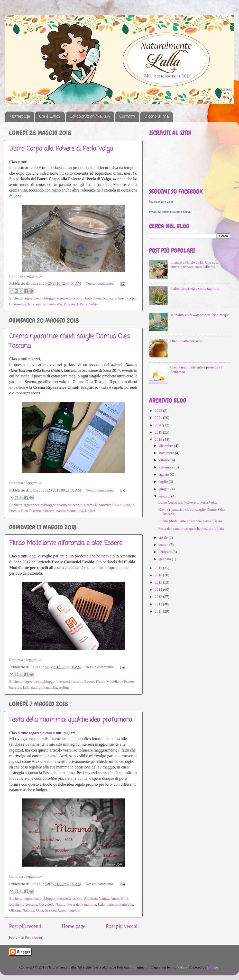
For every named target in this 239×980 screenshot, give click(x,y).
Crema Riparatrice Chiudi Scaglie (109, 505)
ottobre (165, 460)
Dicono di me (157, 117)
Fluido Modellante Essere (115, 682)
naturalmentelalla (49, 304)
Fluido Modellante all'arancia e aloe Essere (66, 543)
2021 (159, 418)
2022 (159, 411)
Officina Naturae (22, 910)
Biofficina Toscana (23, 904)
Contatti (127, 117)
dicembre (167, 446)
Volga (93, 304)
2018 (159, 439)
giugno (165, 489)
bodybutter (93, 298)
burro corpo (127, 298)
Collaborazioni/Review (90, 117)
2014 (159, 589)
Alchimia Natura (96, 898)
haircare (49, 511)
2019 (159, 432)
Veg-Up (74, 910)
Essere (89, 682)
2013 (159, 597)
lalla (31, 304)
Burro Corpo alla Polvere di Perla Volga (61, 149)
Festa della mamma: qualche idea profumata (71, 720)
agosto (165, 474)
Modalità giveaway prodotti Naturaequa (200, 315)
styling (64, 687)
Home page (73, 926)
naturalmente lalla (70, 511)
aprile (164, 537)
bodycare (110, 298)
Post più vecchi (122, 926)
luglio (164, 482)
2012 (159, 604)
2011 (159, 611)
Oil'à (39, 910)
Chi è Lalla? (50, 117)
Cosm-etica (18, 304)
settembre (167, 467)
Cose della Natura (52, 904)
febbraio (166, 552)
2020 (159, 425)
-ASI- (183, 967)
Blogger (213, 967)
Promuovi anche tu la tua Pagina (169, 212)
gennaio (166, 559)
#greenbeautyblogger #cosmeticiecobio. (54, 298)
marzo (164, 545)
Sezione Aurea (56, 910)
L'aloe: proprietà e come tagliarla (195, 288)
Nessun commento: (100, 283)
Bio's (125, 898)
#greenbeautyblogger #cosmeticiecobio (53, 505)
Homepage (20, 117)
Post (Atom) (34, 938)
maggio (165, 496)
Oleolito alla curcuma (186, 341)
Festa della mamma (82, 904)
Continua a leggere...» (26, 276)
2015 (159, 582)
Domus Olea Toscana (25, 511)
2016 (159, 575)
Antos (115, 898)
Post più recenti (25, 926)
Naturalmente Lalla (161, 202)
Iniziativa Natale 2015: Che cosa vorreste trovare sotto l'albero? (195, 264)
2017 (159, 568)
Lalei (102, 904)
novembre (167, 453)
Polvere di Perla (76, 304)
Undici (90, 511)
